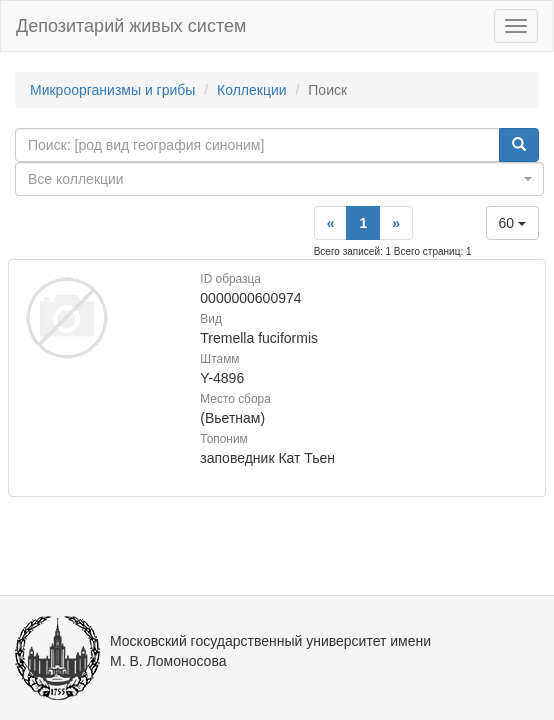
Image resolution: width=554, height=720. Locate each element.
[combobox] (279, 179)
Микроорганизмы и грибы (112, 90)
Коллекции (252, 90)
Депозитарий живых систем (131, 26)
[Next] (396, 223)
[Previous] (331, 223)
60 (512, 223)
